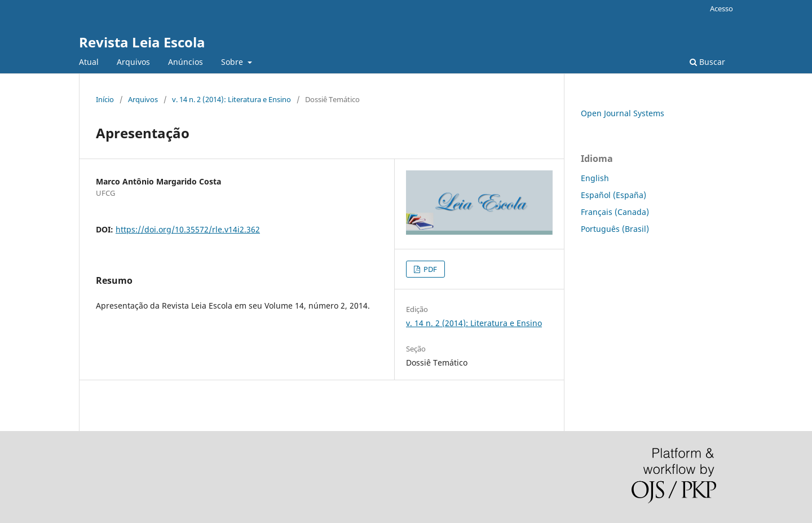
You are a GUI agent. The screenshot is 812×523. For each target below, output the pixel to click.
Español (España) (614, 195)
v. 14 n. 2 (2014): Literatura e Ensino (231, 99)
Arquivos (133, 62)
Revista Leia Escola (142, 42)
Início (105, 99)
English (595, 178)
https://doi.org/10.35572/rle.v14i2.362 (188, 229)
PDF (429, 269)
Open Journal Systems (623, 113)
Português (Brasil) (615, 229)
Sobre (233, 62)
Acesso (721, 8)
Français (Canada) (615, 212)
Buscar (707, 62)
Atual (89, 62)
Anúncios (186, 62)
